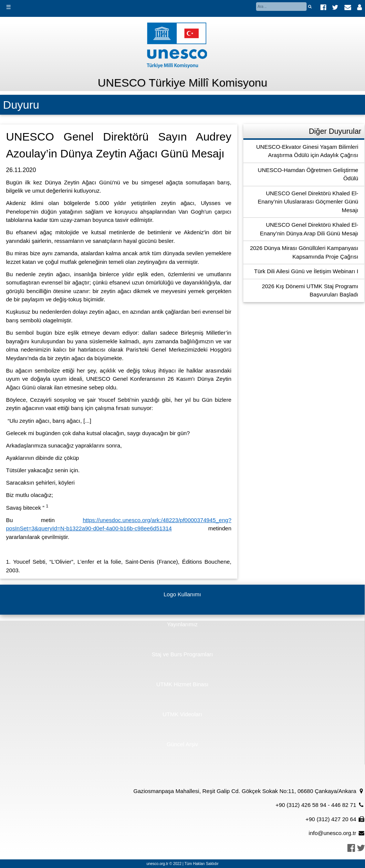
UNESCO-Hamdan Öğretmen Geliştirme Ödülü (308, 174)
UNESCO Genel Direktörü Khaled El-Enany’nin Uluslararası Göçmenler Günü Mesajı (308, 202)
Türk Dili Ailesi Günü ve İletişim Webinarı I (306, 271)
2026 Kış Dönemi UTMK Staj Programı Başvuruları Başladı (310, 290)
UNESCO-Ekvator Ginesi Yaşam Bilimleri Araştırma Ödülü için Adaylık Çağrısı (307, 151)
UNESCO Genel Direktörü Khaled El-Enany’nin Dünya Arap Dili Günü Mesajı (309, 229)
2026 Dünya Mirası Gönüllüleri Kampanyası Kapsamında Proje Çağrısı (304, 252)
